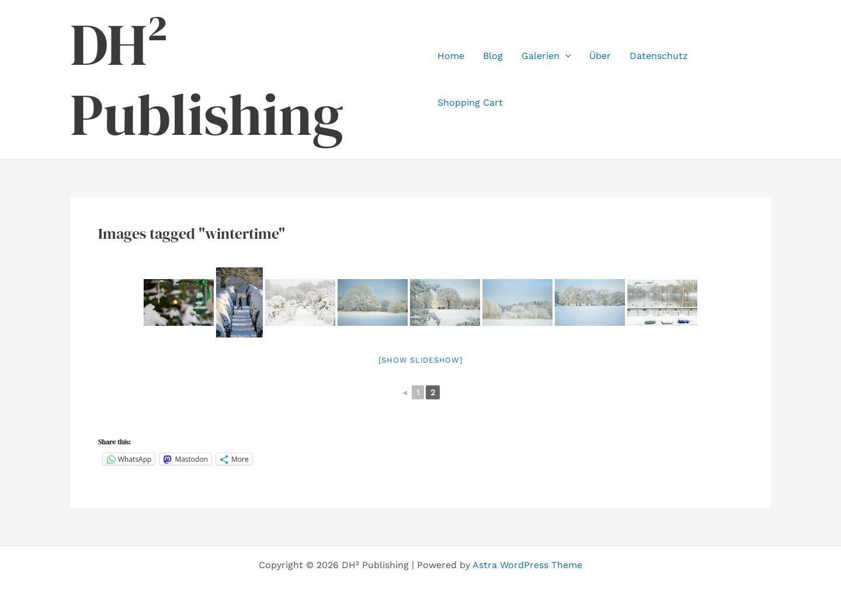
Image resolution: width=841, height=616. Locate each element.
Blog (493, 56)
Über (600, 56)
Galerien (546, 56)
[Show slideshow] (421, 360)
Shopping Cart (470, 102)
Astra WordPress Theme (527, 565)
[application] (565, 56)
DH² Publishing (207, 79)
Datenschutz (659, 56)
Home (451, 56)
